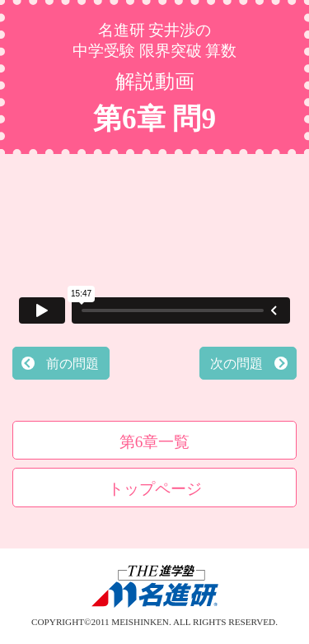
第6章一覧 (155, 442)
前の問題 (73, 364)
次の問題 (236, 364)
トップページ (155, 489)
